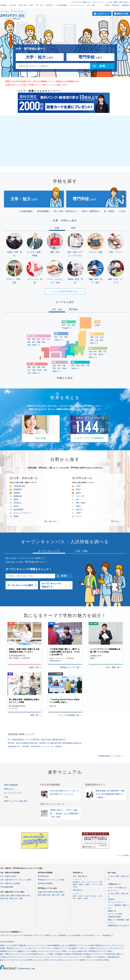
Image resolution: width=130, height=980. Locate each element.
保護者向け (126, 5)
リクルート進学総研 (58, 935)
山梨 (69, 325)
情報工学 (79, 510)
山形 (97, 340)
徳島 (29, 342)
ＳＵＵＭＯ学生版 (73, 935)
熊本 (44, 367)
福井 (66, 337)
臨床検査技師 (19, 510)
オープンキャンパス (77, 5)
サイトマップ (98, 2)
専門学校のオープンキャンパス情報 (51, 880)
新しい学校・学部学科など (65, 211)
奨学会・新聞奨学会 (90, 211)
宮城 (102, 337)
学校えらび (9, 789)
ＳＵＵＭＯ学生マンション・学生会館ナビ (97, 935)
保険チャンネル (92, 957)
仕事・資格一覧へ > (51, 521)
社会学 (87, 896)
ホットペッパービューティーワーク (72, 957)
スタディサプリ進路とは (80, 2)
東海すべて (75, 368)
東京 (95, 354)
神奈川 (101, 354)
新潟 (64, 325)
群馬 (100, 352)
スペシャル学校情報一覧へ (69, 715)
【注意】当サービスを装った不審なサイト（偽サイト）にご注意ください (36, 85)
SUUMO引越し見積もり (114, 954)
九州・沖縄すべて (34, 373)
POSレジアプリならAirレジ (55, 960)
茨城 (90, 352)
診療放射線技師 (19, 486)
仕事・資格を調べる (80, 876)
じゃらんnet (27, 954)
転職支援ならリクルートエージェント (32, 945)
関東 (12, 896)
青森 (92, 337)
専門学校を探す (43, 876)
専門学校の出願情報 (45, 883)
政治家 (16, 506)
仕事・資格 (23, 5)
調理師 (87, 884)
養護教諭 (17, 493)
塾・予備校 (109, 211)
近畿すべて (57, 371)
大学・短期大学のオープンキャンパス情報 (16, 880)
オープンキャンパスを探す (20, 585)
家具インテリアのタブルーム (11, 960)
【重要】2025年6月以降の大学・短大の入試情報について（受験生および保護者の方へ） (43, 81)
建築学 (78, 493)
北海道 (97, 325)
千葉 (90, 354)
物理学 (80, 898)
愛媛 (39, 342)
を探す (40, 57)
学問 (31, 5)
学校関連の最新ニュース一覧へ (110, 756)
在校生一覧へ (34, 667)
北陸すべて (59, 340)
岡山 (39, 339)
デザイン (79, 516)
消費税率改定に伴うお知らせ (118, 926)
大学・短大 (39, 5)
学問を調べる (78, 890)
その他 (122, 211)
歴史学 (81, 896)
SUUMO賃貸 (77, 954)
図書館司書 (18, 496)
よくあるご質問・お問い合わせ (117, 2)
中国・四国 (9, 898)
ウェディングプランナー (23, 513)
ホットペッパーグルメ (27, 957)
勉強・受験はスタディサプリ (11, 954)
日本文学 (94, 896)
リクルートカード (73, 960)
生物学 (78, 513)
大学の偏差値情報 (7, 887)
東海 (23, 896)
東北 (8, 896)
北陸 (28, 896)
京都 (59, 365)
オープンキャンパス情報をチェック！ (29, 569)
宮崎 (34, 370)
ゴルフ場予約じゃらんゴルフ (33, 960)
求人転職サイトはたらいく (79, 948)
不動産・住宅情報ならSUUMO (60, 954)
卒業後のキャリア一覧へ (70, 667)
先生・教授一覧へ (114, 667)
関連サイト (85, 960)
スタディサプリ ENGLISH (22, 935)
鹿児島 (40, 370)
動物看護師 (18, 489)
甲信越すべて (67, 328)
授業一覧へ (35, 715)
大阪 (64, 365)
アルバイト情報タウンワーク (57, 948)
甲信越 (18, 896)
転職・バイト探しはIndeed (73, 951)
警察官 (16, 500)
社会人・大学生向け (112, 5)
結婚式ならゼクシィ (40, 954)
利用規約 (111, 899)
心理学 (78, 486)
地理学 (75, 896)
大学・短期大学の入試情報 (10, 883)
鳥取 (29, 339)
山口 (48, 339)
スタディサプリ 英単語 (41, 935)
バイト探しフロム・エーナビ (35, 948)
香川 (34, 342)
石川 (61, 337)
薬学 (78, 500)
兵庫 (54, 368)
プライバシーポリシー (116, 902)
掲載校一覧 (112, 911)
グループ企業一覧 (97, 960)
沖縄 (45, 370)
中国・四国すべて (34, 345)
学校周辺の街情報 (114, 917)
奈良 (59, 368)
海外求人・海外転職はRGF (109, 957)
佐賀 (34, 367)
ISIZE (106, 960)
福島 (102, 340)
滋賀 (54, 365)
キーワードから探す (115, 914)
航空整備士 (76, 882)
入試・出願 (91, 5)
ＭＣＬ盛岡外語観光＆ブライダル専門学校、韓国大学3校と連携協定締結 (37, 740)
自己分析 (13, 5)
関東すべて (93, 357)
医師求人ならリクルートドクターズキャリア (106, 948)
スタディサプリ (6, 935)
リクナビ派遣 (89, 945)
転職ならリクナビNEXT (9, 945)
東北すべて (94, 343)
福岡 (29, 367)
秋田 (92, 340)
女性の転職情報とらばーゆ (57, 945)
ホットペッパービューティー (47, 957)
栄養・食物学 (81, 503)
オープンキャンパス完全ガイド (52, 585)
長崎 (39, 367)
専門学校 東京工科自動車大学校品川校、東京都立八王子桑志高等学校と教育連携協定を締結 (45, 743)
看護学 (78, 489)
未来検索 (3, 5)
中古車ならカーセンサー (9, 957)
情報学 (78, 506)
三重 (88, 365)
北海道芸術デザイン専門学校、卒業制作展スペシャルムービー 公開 (35, 746)
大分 (29, 370)
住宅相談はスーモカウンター (93, 954)
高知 (44, 342)
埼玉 (105, 352)
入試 (6, 797)
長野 (74, 325)
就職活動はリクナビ (76, 945)
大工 (83, 882)
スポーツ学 (80, 496)
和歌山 (65, 368)
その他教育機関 (61, 5)
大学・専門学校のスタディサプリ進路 (98, 951)
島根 (34, 339)
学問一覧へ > (116, 521)
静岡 (78, 365)
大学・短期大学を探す (8, 876)
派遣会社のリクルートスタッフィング (109, 945)
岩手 (97, 337)
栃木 (95, 352)
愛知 (83, 365)
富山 (56, 337)
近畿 (2, 898)
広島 (44, 339)
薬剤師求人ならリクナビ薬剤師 (11, 951)
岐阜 (73, 365)
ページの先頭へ (124, 855)
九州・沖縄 (18, 898)
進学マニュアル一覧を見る (16, 801)
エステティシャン (92, 882)
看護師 (16, 516)
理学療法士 (18, 503)
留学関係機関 (43, 211)
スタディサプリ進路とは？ (118, 888)
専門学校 (49, 5)
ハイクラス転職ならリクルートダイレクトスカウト (43, 951)
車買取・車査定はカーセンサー (11, 948)
